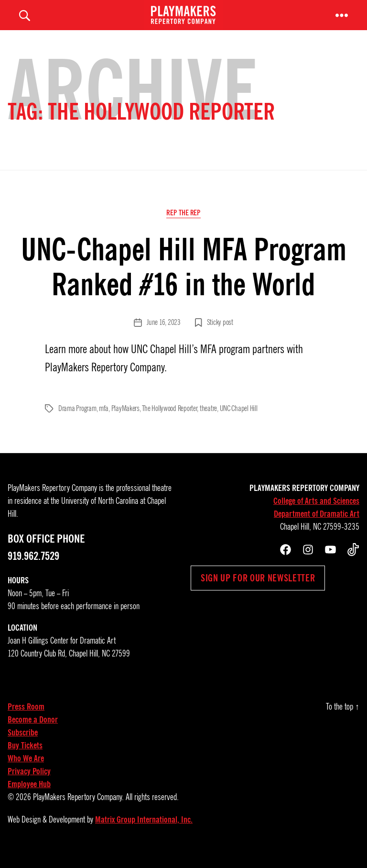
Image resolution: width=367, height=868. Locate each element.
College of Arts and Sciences (316, 513)
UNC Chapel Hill (239, 421)
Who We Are (26, 771)
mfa (104, 421)
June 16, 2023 (164, 335)
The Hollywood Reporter (169, 421)
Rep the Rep (183, 226)
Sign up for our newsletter (258, 590)
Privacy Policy (29, 784)
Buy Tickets (25, 758)
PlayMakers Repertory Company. (78, 810)
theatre (208, 421)
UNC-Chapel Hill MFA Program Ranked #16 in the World (184, 280)
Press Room (26, 719)
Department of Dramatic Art (317, 526)
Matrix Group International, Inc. (144, 832)
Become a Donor (33, 732)
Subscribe (23, 745)
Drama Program (77, 421)
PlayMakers (125, 421)
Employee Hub (29, 797)
